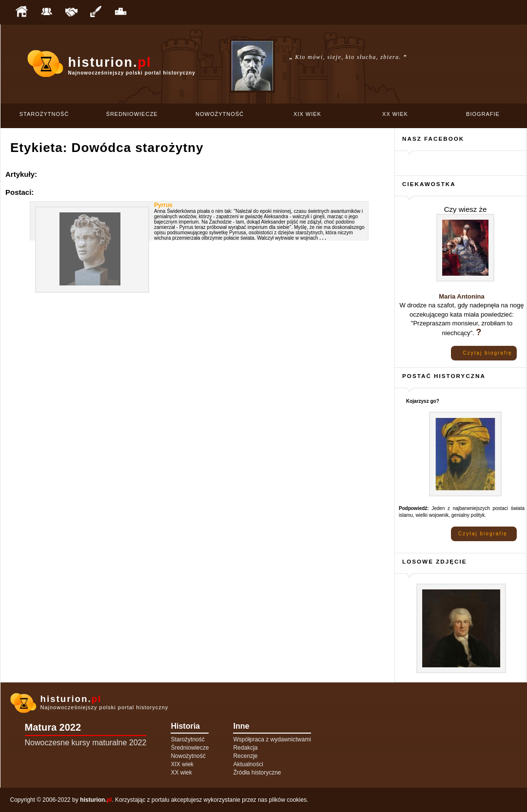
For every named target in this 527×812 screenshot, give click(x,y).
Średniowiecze (132, 114)
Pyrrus (163, 205)
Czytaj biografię (488, 353)
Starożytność (44, 114)
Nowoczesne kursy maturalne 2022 (86, 743)
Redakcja (245, 748)
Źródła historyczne (257, 773)
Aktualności (248, 764)
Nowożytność (220, 114)
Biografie (483, 114)
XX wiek (395, 114)
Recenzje (245, 756)
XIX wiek (307, 114)
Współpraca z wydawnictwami (272, 739)
